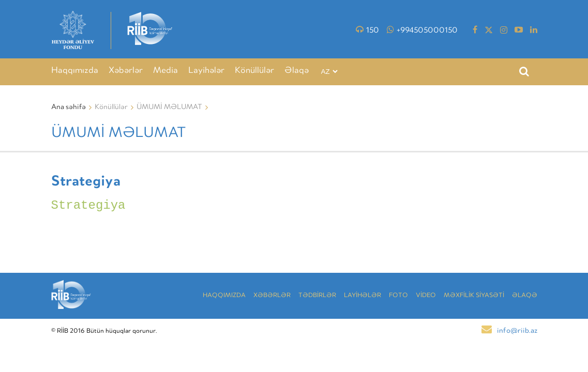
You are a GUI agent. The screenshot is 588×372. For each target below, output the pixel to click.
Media (165, 71)
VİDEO (426, 296)
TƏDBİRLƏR (317, 296)
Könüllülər (254, 71)
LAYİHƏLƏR (363, 296)
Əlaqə (297, 71)
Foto (398, 296)
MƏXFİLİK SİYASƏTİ (474, 296)
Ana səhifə (69, 107)
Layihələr (206, 71)
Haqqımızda (75, 71)
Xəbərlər (126, 71)
